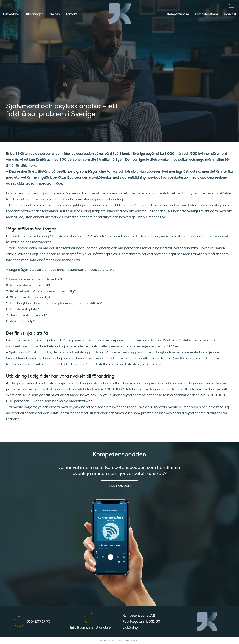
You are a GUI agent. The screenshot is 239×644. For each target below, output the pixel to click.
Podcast (230, 14)
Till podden (119, 486)
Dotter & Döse (130, 641)
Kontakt (71, 14)
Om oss (54, 14)
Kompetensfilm (178, 14)
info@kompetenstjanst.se (90, 628)
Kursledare (11, 14)
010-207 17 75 (38, 622)
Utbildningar (34, 14)
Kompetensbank (207, 14)
